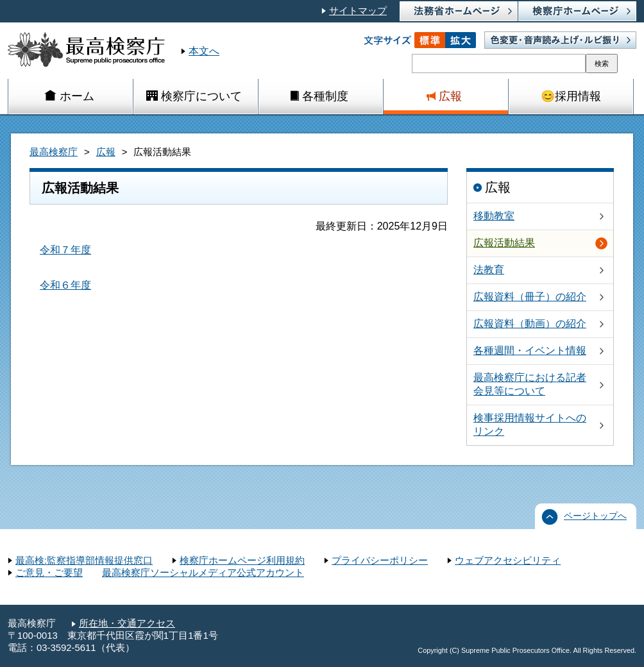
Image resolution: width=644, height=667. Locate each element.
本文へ (204, 51)
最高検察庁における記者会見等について (530, 384)
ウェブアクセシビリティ (508, 561)
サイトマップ (358, 11)
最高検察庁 (54, 152)
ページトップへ (595, 516)
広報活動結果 (504, 243)
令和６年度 (65, 285)
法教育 (489, 270)
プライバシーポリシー (380, 561)
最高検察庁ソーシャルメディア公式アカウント (203, 573)
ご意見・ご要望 (49, 573)
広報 (106, 152)
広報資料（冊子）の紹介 (530, 297)
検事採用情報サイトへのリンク (530, 425)
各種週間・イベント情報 (530, 350)
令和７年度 (65, 250)
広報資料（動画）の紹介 (530, 324)
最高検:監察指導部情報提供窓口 (84, 561)
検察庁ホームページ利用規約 (242, 561)
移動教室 (494, 216)
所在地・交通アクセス (127, 623)
